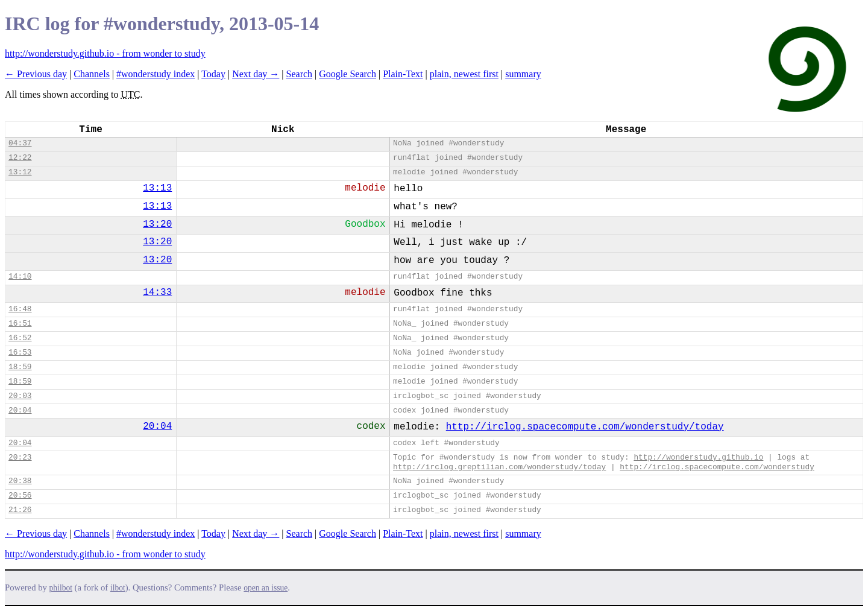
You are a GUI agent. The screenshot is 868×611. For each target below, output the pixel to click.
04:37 (20, 143)
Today (213, 74)
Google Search (348, 74)
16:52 (20, 338)
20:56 (20, 495)
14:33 (157, 293)
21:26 (20, 510)
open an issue (266, 588)
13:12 (20, 172)
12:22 (20, 158)
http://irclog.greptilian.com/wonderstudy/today (499, 467)
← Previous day (36, 74)
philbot (61, 588)
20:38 (20, 481)
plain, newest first (464, 74)
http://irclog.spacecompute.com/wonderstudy (717, 467)
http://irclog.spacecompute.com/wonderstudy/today (585, 427)
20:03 (20, 396)
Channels (92, 74)
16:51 (20, 324)
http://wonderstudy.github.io (698, 457)
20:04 (20, 410)
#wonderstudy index (156, 74)
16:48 (20, 309)
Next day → (256, 74)
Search (300, 74)
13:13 (157, 188)
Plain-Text (403, 74)
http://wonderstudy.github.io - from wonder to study (105, 53)
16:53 (20, 353)
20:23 (20, 457)
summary (523, 74)
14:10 (20, 277)
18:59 (20, 367)
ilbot (118, 588)
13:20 (157, 224)
